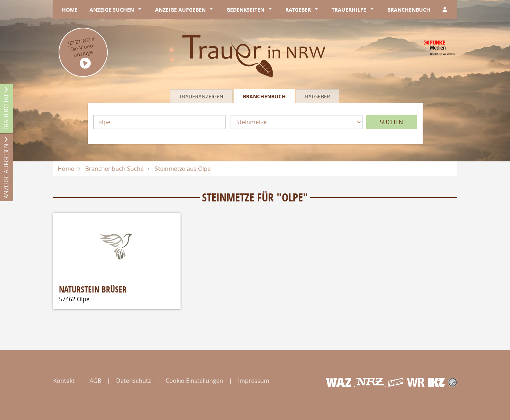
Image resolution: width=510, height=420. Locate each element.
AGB (95, 381)
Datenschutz (133, 381)
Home (70, 10)
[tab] (202, 96)
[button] (141, 10)
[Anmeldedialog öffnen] (445, 10)
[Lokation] (160, 122)
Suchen (391, 122)
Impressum (254, 381)
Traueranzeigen (201, 96)
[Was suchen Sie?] (296, 122)
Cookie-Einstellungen (194, 381)
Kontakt (64, 381)
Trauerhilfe (349, 10)
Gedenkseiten (245, 10)
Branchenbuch (409, 10)
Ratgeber (298, 10)
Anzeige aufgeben (180, 10)
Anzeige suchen (112, 10)
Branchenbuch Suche (114, 169)
